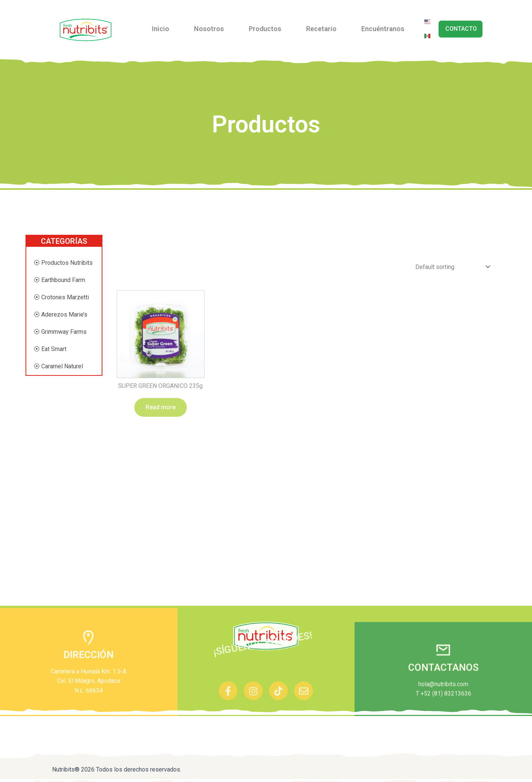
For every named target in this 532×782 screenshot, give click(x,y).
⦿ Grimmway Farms (60, 332)
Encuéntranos (383, 29)
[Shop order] (451, 409)
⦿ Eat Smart (50, 349)
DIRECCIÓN (89, 695)
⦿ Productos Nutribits (63, 263)
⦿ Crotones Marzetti (61, 297)
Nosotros (209, 29)
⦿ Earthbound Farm (59, 280)
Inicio (161, 29)
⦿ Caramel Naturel (58, 366)
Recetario (321, 29)
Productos (265, 29)
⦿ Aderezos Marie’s (61, 314)
